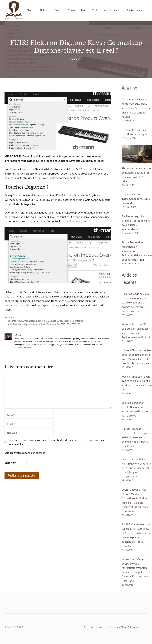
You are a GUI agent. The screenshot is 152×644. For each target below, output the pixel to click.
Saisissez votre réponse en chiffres (25, 453)
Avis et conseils (112, 10)
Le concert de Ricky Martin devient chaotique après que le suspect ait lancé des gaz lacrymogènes (137, 468)
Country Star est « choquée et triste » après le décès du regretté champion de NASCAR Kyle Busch (136, 437)
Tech (95, 10)
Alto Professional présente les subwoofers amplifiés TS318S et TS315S (44, 324)
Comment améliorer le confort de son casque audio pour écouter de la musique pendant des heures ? (136, 108)
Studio (71, 10)
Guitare (44, 10)
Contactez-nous (136, 10)
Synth (58, 10)
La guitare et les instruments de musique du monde (136, 199)
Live (83, 10)
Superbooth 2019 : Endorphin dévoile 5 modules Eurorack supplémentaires (45, 321)
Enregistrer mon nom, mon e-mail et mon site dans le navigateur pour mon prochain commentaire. (56, 442)
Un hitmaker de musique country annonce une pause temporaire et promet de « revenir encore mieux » (136, 302)
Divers (30, 10)
